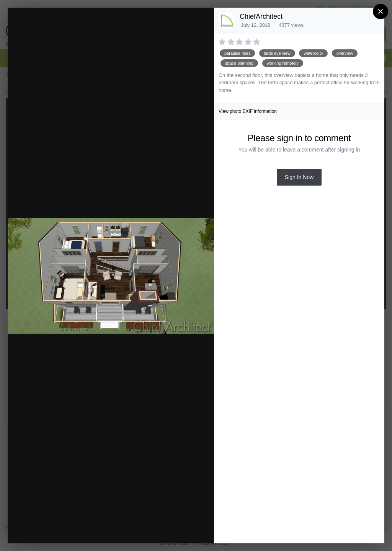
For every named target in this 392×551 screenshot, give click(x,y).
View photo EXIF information (248, 111)
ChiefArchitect (261, 16)
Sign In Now (299, 177)
